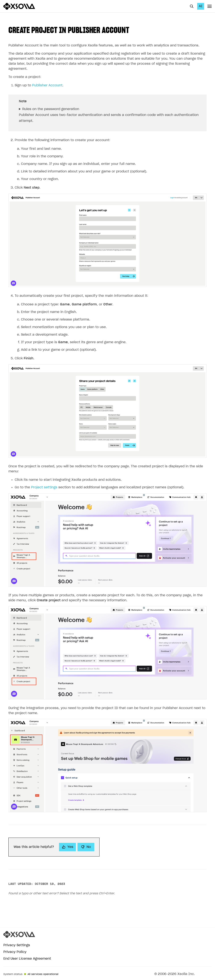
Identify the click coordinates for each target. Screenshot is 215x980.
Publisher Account (47, 85)
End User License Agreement (27, 959)
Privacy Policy (15, 952)
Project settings (44, 487)
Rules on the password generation (51, 109)
